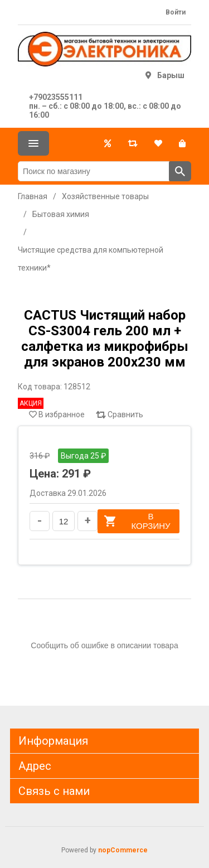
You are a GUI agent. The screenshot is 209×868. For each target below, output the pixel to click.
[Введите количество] (64, 521)
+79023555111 (56, 97)
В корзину (137, 521)
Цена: (44, 474)
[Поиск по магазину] (94, 171)
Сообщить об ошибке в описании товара (104, 645)
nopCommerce (123, 850)
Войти (176, 12)
